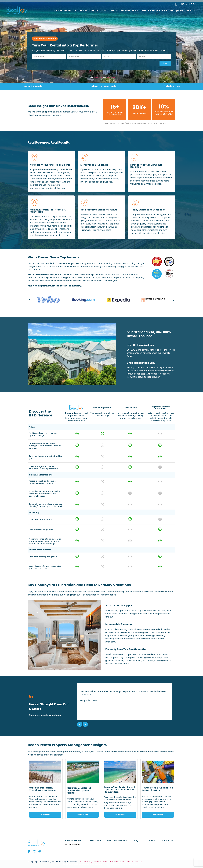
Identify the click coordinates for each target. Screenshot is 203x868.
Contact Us (168, 840)
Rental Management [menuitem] (173, 10)
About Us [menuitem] (191, 10)
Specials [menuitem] (94, 10)
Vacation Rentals (73, 840)
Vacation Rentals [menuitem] (62, 10)
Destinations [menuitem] (80, 10)
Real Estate (95, 840)
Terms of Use (111, 78)
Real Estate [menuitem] (154, 10)
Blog (136, 840)
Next (165, 63)
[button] (29, 300)
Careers (152, 840)
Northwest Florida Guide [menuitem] (133, 10)
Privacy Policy (98, 78)
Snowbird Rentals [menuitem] (109, 10)
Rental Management (117, 840)
